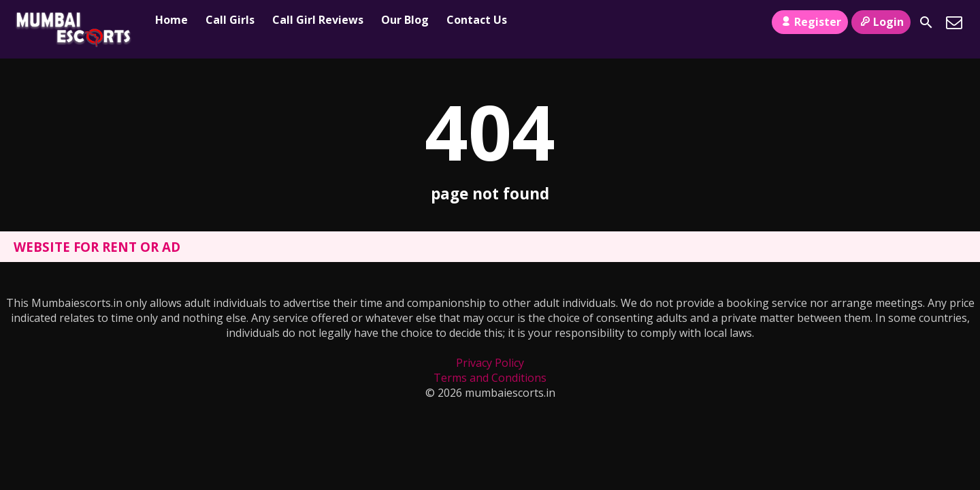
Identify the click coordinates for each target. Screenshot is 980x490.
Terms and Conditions (490, 378)
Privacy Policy (490, 363)
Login (881, 22)
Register (810, 22)
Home (171, 20)
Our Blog (405, 20)
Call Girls (230, 20)
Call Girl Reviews (318, 20)
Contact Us (477, 20)
